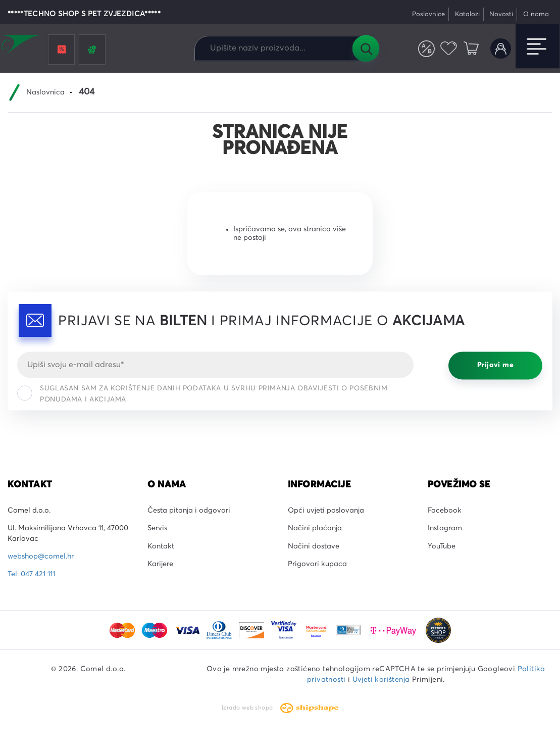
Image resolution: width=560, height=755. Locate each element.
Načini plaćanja (315, 528)
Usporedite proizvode (426, 49)
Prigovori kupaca (317, 564)
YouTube (442, 546)
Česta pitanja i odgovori (189, 511)
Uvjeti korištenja (381, 680)
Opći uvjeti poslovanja (326, 511)
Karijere (160, 564)
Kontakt (161, 546)
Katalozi (467, 14)
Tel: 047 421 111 (31, 574)
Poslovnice (428, 14)
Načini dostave (314, 546)
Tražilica (366, 48)
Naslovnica (45, 92)
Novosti (501, 14)
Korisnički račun (501, 49)
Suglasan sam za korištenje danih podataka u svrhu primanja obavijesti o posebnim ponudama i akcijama (202, 394)
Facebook (445, 511)
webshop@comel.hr (41, 557)
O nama (536, 14)
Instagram (445, 528)
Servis (157, 528)
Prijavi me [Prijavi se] (495, 366)
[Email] (215, 365)
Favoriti (449, 49)
